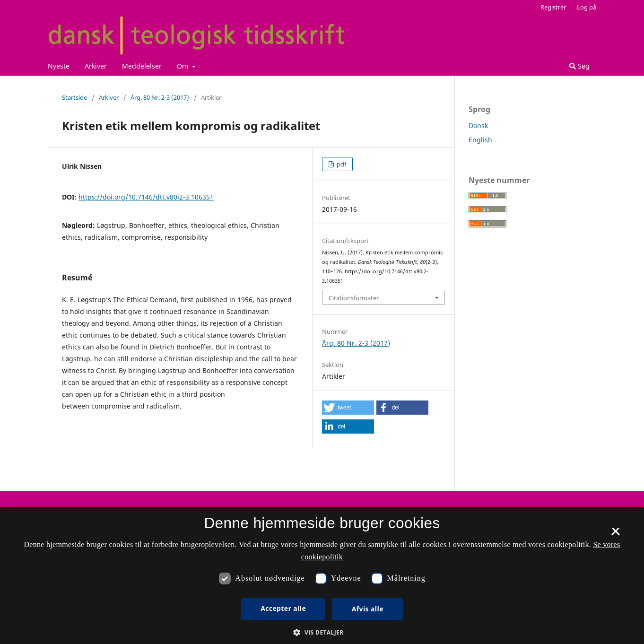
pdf (341, 164)
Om (183, 66)
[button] (348, 408)
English (480, 140)
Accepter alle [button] (283, 608)
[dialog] (322, 575)
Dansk (478, 126)
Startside (74, 97)
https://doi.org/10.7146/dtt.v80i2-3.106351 (146, 197)
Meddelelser (142, 66)
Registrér (553, 7)
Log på (587, 7)
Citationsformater (354, 298)
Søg (579, 66)
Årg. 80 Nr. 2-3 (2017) (160, 97)
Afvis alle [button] (368, 609)
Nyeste (59, 66)
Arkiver (96, 66)
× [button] (615, 535)
